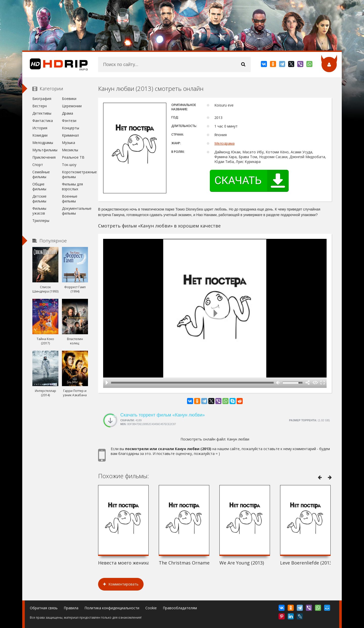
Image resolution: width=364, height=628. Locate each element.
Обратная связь (44, 608)
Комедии (40, 135)
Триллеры (41, 221)
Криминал (70, 135)
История (40, 128)
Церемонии (72, 106)
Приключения (44, 157)
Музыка (69, 143)
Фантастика (43, 121)
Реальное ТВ (73, 157)
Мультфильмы (45, 150)
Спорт (38, 165)
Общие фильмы (39, 186)
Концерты (71, 128)
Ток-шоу (69, 165)
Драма (67, 113)
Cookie (151, 608)
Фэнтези (69, 121)
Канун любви (238, 439)
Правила (71, 608)
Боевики (69, 99)
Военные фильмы (70, 199)
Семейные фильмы (41, 174)
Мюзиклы (70, 150)
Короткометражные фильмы (75, 174)
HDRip (55, 65)
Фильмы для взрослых (72, 186)
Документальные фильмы (75, 211)
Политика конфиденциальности (112, 608)
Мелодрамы (43, 143)
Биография (42, 99)
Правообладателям (180, 608)
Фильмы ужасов (39, 211)
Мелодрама (224, 143)
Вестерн (40, 106)
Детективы (42, 113)
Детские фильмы (39, 199)
